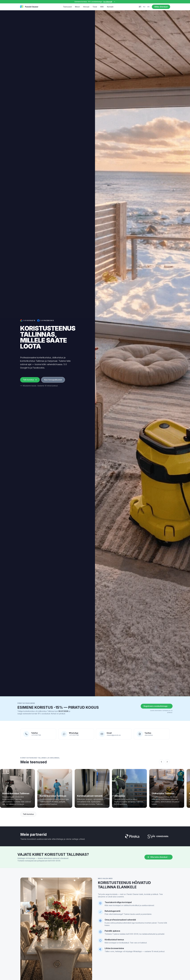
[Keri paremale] (167, 766)
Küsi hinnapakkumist (53, 380)
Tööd (95, 7)
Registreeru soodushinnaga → (157, 710)
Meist (77, 7)
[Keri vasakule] (161, 766)
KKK (102, 7)
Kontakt (110, 7)
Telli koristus (30, 380)
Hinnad (86, 7)
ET (140, 7)
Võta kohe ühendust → (158, 861)
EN (148, 7)
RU (144, 7)
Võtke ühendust (161, 7)
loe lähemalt (108, 2)
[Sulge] (115, 2)
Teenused (67, 7)
